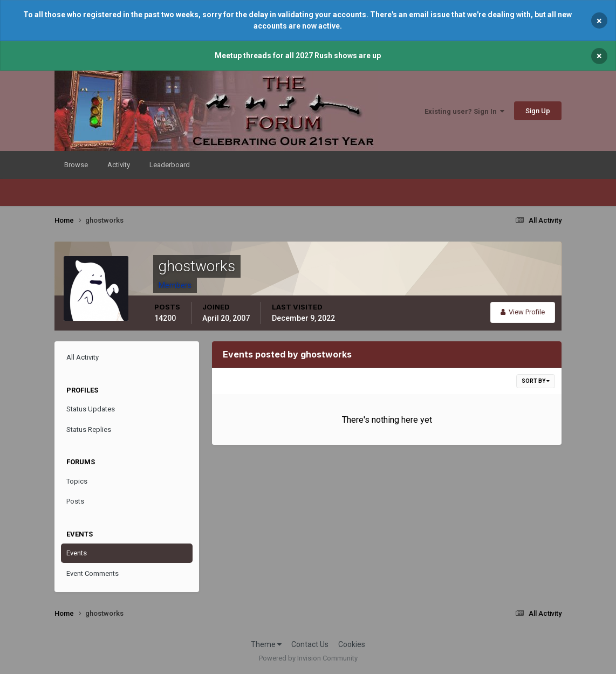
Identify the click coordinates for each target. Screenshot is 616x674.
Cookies (352, 644)
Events (77, 553)
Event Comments (93, 573)
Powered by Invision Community (308, 658)
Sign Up (538, 111)
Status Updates (91, 409)
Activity (119, 165)
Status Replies (89, 429)
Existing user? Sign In (464, 111)
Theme (266, 644)
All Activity (83, 357)
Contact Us (310, 644)
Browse (76, 165)
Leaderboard (170, 165)
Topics (77, 481)
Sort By (536, 381)
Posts (75, 501)
